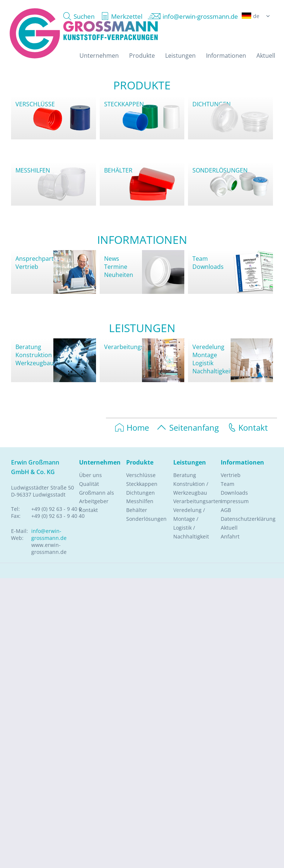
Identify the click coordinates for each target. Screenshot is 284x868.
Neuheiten (119, 275)
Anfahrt (230, 536)
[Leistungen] (180, 56)
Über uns (90, 475)
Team (200, 259)
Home (132, 427)
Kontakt (247, 427)
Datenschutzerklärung (241, 519)
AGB (226, 510)
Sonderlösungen (146, 519)
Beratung (28, 347)
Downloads (208, 267)
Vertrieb (27, 267)
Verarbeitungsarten (132, 347)
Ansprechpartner (39, 259)
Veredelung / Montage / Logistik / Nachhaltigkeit (191, 523)
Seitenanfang (188, 427)
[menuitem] (77, 16)
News (112, 259)
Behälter (137, 510)
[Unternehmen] (99, 56)
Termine (116, 267)
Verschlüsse (141, 475)
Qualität (89, 484)
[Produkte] (142, 56)
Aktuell (229, 528)
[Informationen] (226, 56)
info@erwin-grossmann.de (49, 534)
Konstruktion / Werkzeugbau (191, 488)
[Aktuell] (266, 56)
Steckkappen (142, 484)
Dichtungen (141, 493)
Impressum (235, 501)
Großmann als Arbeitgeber (97, 497)
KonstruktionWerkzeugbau (35, 359)
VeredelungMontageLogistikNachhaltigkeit (212, 359)
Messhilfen (140, 501)
